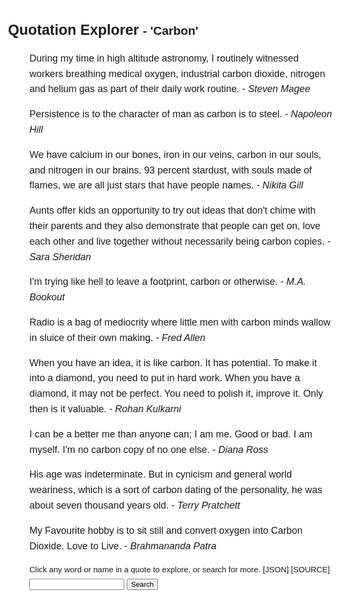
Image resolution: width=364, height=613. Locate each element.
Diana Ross (243, 450)
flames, (45, 185)
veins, (222, 155)
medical (125, 74)
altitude (143, 58)
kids (87, 210)
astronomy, (185, 58)
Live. (111, 546)
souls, (309, 155)
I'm (36, 282)
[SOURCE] (311, 569)
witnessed (277, 58)
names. (238, 185)
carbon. (186, 363)
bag (83, 322)
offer (66, 210)
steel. (271, 114)
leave (128, 282)
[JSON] (276, 569)
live (104, 241)
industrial (200, 74)
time (85, 58)
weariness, (52, 490)
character (139, 114)
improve (273, 393)
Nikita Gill (283, 185)
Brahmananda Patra (173, 546)
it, (249, 393)
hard (187, 378)
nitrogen (308, 74)
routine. (223, 89)
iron (172, 155)
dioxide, (271, 74)
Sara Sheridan (60, 257)
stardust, (211, 170)
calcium (86, 155)
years (139, 505)
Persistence (55, 114)
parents (67, 226)
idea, (123, 363)
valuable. (87, 409)
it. (297, 393)
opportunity (136, 210)
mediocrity (126, 322)
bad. (281, 434)
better (87, 434)
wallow (316, 322)
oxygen (234, 531)
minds (286, 322)
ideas (214, 210)
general (250, 474)
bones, (147, 155)
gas (87, 89)
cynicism (194, 474)
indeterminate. (115, 474)
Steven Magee (279, 89)
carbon (237, 74)
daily (172, 89)
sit (142, 531)
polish (230, 393)
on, (293, 226)
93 (149, 170)
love (311, 226)
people (205, 185)
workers (46, 74)
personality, (265, 490)
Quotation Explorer (74, 30)
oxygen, (161, 74)
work (194, 89)
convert (200, 531)
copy (134, 450)
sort (131, 490)
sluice (52, 338)
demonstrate (172, 226)
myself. (45, 450)
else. (200, 450)
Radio (42, 322)
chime (283, 210)
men (209, 322)
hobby (101, 531)
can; (183, 434)
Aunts (42, 210)
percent (173, 170)
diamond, (75, 378)
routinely (235, 58)
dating (198, 490)
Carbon (287, 531)
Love (77, 546)
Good (246, 434)
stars (135, 185)
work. (211, 378)
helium (62, 89)
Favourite (65, 531)
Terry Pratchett (208, 505)
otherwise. (256, 282)
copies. (309, 241)
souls (263, 170)
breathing (86, 74)
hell (95, 282)
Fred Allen (183, 338)
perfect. (146, 393)
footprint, (169, 282)
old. (161, 505)
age (54, 474)
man (182, 114)
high (116, 58)
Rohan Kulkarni (148, 409)
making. (136, 338)
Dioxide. (47, 546)
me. (224, 434)
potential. (251, 363)
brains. (127, 170)
